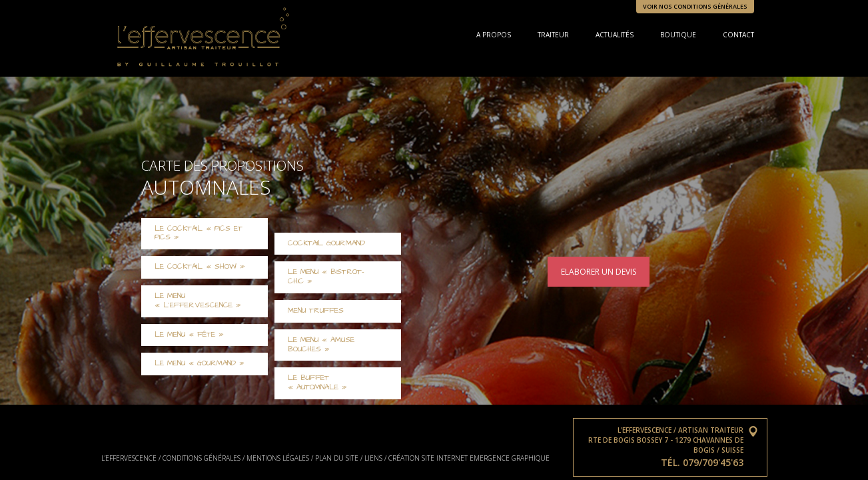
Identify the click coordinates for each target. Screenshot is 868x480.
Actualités (615, 35)
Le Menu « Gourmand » (200, 363)
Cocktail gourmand (326, 243)
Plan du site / (339, 458)
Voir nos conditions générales (695, 6)
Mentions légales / (280, 458)
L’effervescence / (131, 458)
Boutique (678, 35)
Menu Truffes (316, 311)
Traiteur (553, 35)
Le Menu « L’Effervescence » (198, 301)
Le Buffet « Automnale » (317, 383)
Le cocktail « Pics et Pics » (199, 233)
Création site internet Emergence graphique (469, 458)
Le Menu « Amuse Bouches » (321, 345)
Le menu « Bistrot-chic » (326, 277)
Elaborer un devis (599, 272)
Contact (738, 35)
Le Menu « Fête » (189, 335)
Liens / (375, 458)
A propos (494, 35)
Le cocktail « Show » (200, 267)
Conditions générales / (204, 458)
